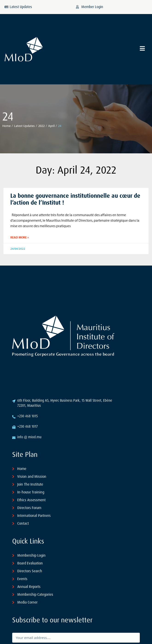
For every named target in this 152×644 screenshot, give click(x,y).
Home (6, 126)
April (51, 126)
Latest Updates (24, 126)
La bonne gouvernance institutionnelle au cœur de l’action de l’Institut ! (75, 199)
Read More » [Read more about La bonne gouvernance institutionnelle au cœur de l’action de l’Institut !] (20, 237)
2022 (41, 126)
